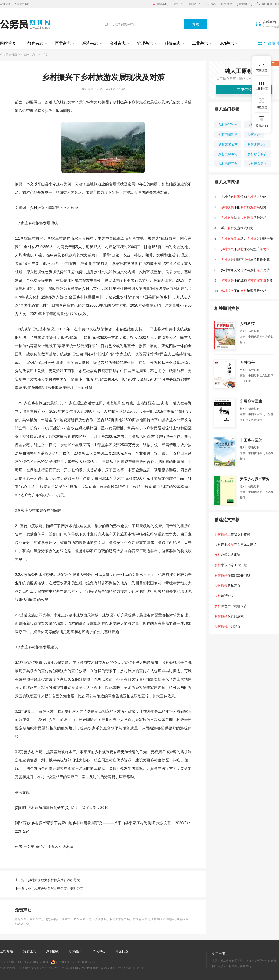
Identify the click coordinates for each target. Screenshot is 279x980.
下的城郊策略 (247, 280)
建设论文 (224, 596)
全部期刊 (271, 43)
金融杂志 (118, 43)
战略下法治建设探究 (245, 259)
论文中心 (30, 55)
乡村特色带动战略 (244, 197)
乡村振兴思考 (257, 164)
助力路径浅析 (244, 218)
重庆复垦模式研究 (237, 228)
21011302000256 (84, 962)
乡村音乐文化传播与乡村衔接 (245, 270)
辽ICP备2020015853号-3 (32, 962)
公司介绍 (7, 951)
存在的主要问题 (232, 575)
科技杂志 (173, 43)
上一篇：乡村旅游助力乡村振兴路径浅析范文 (47, 880)
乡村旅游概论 (228, 154)
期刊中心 (179, 4)
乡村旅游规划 (228, 134)
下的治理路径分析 (244, 291)
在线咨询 (271, 24)
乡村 (33, 208)
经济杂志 (90, 43)
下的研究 (244, 207)
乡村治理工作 (228, 164)
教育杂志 (35, 43)
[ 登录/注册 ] (244, 4)
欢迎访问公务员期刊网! (14, 4)
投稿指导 (226, 4)
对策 (164, 192)
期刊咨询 (53, 951)
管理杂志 (145, 43)
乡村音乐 (254, 134)
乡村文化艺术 (228, 144)
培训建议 (227, 626)
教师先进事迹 (227, 555)
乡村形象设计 (257, 144)
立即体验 (244, 89)
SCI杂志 (211, 4)
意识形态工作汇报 (231, 565)
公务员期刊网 (8, 55)
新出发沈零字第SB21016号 (42, 968)
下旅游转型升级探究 (249, 249)
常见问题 (122, 951)
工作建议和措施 (232, 534)
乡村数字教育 (257, 154)
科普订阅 (195, 4)
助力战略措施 (247, 239)
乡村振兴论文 (228, 125)
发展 (47, 223)
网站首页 (8, 43)
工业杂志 (200, 43)
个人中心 (99, 951)
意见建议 (227, 585)
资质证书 (30, 951)
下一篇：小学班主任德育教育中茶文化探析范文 (49, 888)
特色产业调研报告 (231, 606)
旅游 (74, 208)
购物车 (163, 4)
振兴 (41, 208)
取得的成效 (229, 616)
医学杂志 (63, 43)
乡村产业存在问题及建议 (236, 545)
